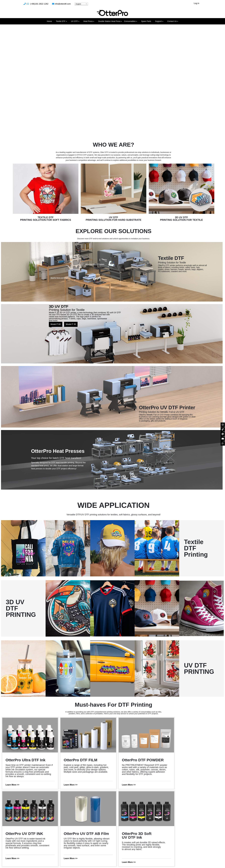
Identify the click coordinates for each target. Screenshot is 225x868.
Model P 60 (56, 324)
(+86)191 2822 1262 (39, 4)
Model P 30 (71, 324)
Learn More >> (12, 785)
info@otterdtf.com (63, 4)
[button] (61, 21)
